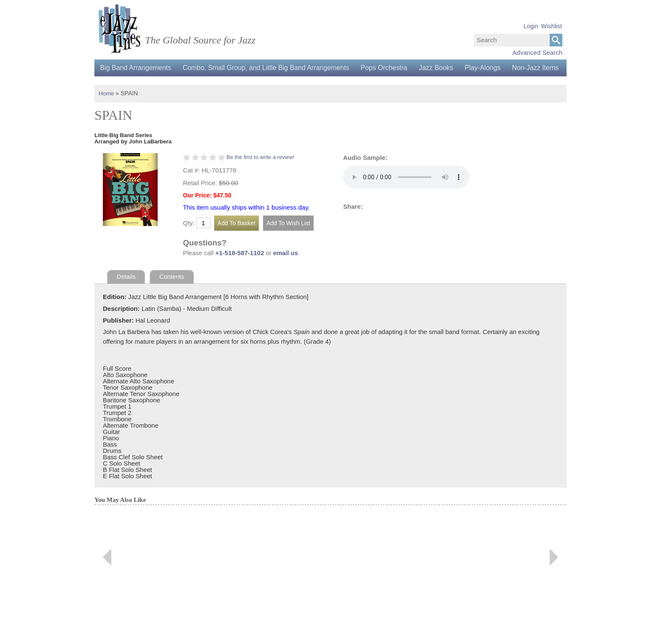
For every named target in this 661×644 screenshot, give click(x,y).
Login (531, 26)
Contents (172, 293)
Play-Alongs (489, 68)
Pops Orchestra (388, 68)
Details (126, 293)
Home (106, 110)
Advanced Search (537, 53)
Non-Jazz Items (124, 85)
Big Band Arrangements (136, 68)
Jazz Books (441, 68)
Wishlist (551, 26)
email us (286, 270)
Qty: (189, 239)
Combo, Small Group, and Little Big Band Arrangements (268, 68)
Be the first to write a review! (261, 174)
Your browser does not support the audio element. (406, 194)
